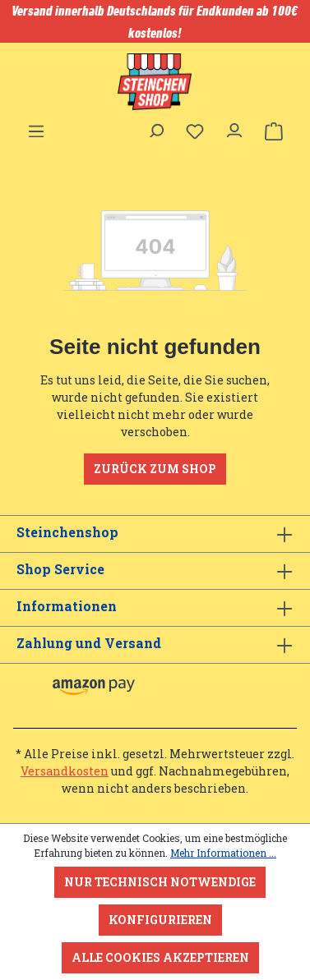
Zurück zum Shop (155, 469)
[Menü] (36, 127)
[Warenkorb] (274, 131)
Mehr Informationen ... (223, 853)
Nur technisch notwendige (160, 882)
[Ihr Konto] (234, 127)
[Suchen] (155, 127)
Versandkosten (65, 771)
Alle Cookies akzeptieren (160, 957)
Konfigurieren (160, 920)
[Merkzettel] (195, 131)
